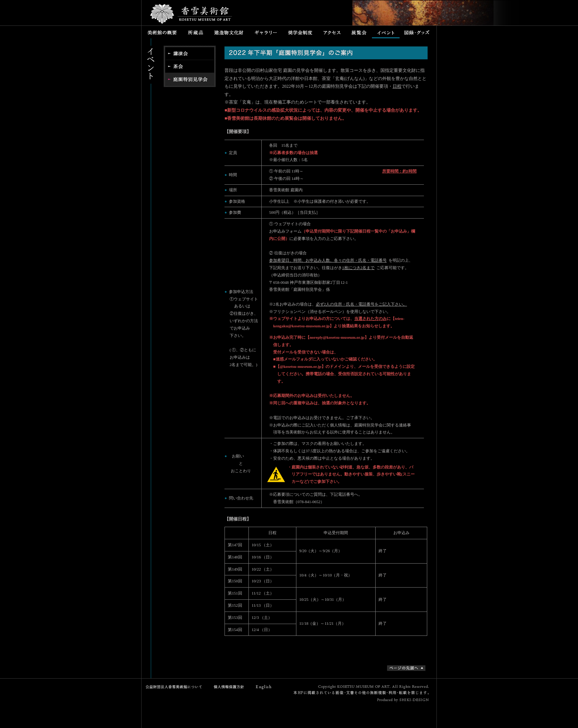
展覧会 (359, 32)
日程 (397, 86)
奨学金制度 (300, 32)
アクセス (332, 32)
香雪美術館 (191, 15)
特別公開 (190, 80)
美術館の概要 (162, 32)
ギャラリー (266, 32)
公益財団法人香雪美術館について (176, 687)
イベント (386, 32)
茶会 (190, 66)
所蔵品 (196, 32)
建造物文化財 (229, 32)
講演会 (190, 53)
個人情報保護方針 (227, 687)
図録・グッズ (418, 32)
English (264, 687)
